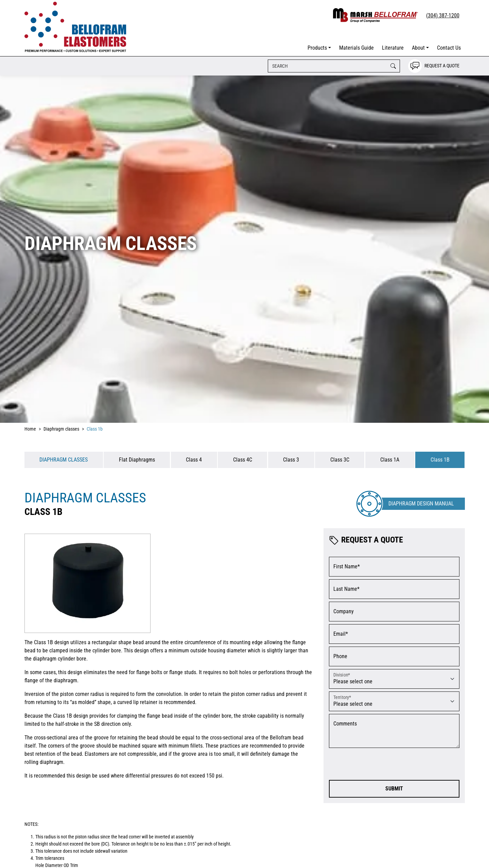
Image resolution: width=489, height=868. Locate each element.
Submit (394, 789)
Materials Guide (356, 48)
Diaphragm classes (61, 429)
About (418, 48)
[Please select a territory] (394, 701)
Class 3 (291, 460)
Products (317, 48)
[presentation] (381, 764)
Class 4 (194, 460)
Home (30, 429)
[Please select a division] (394, 679)
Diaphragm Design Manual (421, 504)
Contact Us (449, 48)
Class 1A (390, 460)
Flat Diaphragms (137, 460)
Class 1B (440, 460)
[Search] (334, 66)
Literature (393, 48)
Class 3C (340, 460)
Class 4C (243, 460)
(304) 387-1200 (443, 15)
